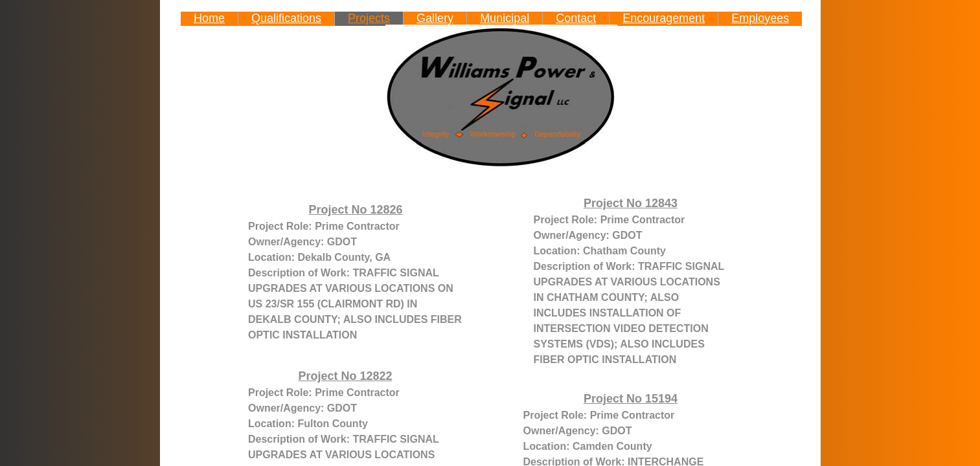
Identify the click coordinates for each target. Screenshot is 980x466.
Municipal (505, 18)
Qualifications (286, 18)
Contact (576, 18)
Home (209, 18)
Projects (369, 18)
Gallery (435, 18)
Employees (760, 18)
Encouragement (664, 18)
